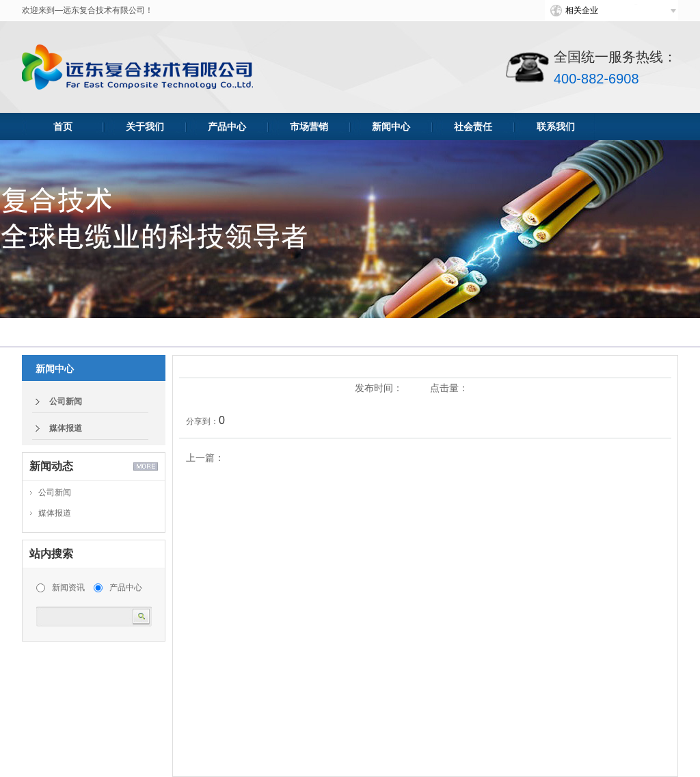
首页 (63, 127)
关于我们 (145, 127)
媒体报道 (66, 428)
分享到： (202, 421)
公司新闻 (66, 401)
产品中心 (227, 127)
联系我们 (556, 127)
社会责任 (473, 127)
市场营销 (309, 127)
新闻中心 (391, 127)
